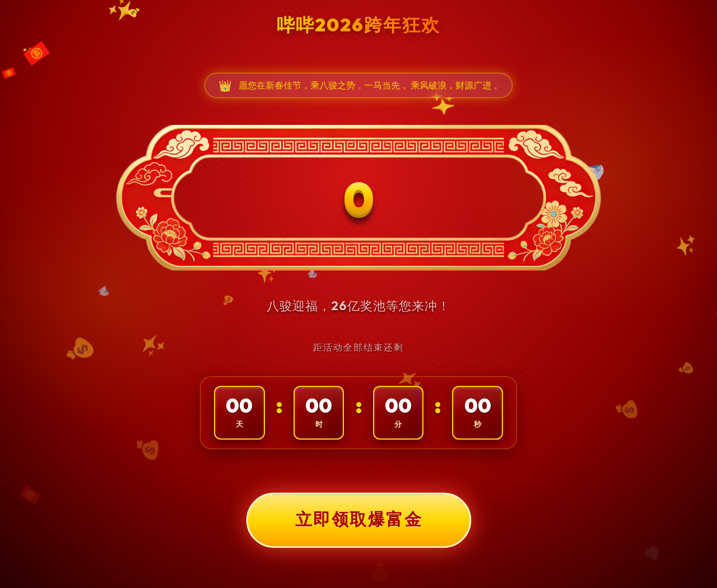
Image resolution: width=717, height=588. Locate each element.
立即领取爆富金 (358, 520)
